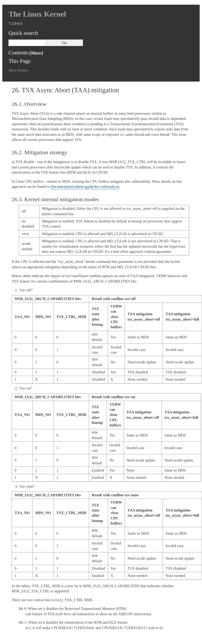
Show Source (18, 70)
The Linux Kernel (37, 14)
